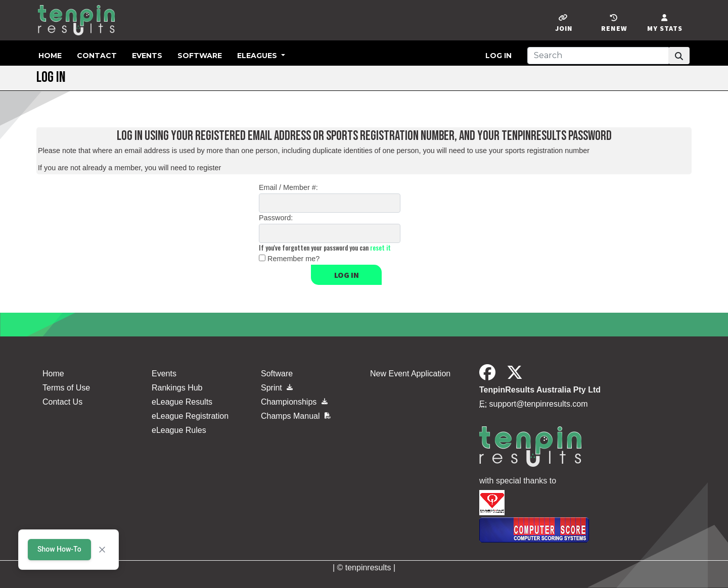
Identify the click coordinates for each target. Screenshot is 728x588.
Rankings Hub (177, 388)
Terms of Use (66, 388)
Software (200, 56)
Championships (294, 402)
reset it (380, 248)
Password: (276, 218)
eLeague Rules (179, 430)
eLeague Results (182, 402)
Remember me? (293, 259)
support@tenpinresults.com (539, 404)
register (209, 168)
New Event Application (410, 374)
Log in (498, 56)
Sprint (277, 388)
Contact (97, 56)
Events (147, 56)
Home (50, 56)
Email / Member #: (288, 187)
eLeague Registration (190, 416)
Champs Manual (296, 416)
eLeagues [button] (258, 56)
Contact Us (62, 402)
